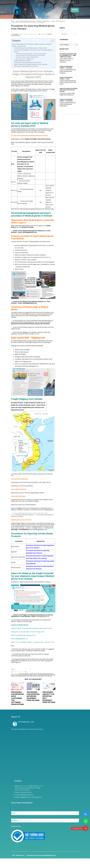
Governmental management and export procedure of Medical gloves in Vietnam (34, 51)
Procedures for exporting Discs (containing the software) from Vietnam (18, 698)
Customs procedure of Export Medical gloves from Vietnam (30, 55)
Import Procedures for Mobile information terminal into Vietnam (69, 90)
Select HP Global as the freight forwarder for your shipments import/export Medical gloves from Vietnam (31, 65)
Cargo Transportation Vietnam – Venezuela (66, 100)
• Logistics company (24, 674)
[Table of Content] (52, 41)
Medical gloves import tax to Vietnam (42, 676)
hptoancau (16, 34)
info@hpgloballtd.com (40, 529)
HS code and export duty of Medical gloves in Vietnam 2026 (30, 48)
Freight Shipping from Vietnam (22, 61)
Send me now (16, 826)
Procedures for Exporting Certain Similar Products (28, 62)
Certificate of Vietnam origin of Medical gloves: (27, 57)
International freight (27, 675)
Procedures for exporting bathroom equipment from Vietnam (33, 696)
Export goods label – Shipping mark (25, 59)
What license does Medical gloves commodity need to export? (31, 54)
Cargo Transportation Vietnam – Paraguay (66, 67)
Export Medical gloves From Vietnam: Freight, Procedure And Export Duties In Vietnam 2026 (32, 45)
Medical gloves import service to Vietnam (22, 676)
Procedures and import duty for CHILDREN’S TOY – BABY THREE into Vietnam (68, 55)
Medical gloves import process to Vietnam (44, 675)
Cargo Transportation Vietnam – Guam (66, 78)
